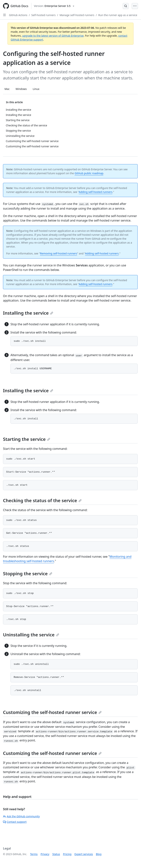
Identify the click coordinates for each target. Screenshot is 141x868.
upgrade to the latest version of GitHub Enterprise (53, 36)
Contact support (15, 822)
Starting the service (27, 439)
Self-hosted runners (44, 15)
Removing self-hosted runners (59, 253)
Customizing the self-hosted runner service (52, 712)
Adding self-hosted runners (95, 192)
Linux (36, 89)
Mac (7, 89)
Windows (21, 89)
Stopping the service (28, 573)
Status (56, 854)
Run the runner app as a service (118, 15)
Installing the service (28, 313)
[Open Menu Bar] (135, 6)
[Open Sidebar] (4, 15)
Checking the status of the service (42, 500)
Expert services (84, 854)
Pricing (67, 854)
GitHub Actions (18, 15)
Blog (99, 854)
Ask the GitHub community (21, 816)
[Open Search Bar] (126, 6)
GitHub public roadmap (89, 173)
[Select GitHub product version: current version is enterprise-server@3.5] (54, 6)
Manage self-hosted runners (77, 15)
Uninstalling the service (31, 635)
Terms (34, 854)
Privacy (45, 854)
